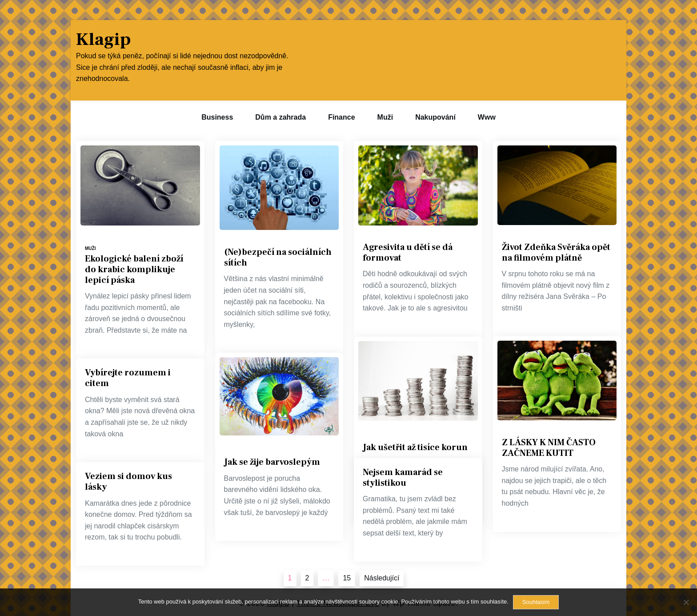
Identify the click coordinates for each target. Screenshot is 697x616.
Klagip (103, 40)
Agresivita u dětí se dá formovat (408, 253)
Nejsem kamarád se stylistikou (403, 478)
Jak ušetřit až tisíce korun (415, 447)
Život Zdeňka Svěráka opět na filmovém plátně (556, 253)
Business (217, 117)
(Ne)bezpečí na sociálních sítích (278, 258)
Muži (385, 117)
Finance (341, 117)
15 (347, 578)
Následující (382, 578)
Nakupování (435, 117)
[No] (686, 602)
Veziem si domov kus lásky (128, 482)
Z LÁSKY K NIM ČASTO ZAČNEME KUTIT (549, 448)
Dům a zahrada (280, 117)
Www (487, 117)
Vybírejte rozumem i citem (128, 378)
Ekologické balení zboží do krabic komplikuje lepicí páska (134, 270)
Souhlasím (536, 602)
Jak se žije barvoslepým (272, 462)
